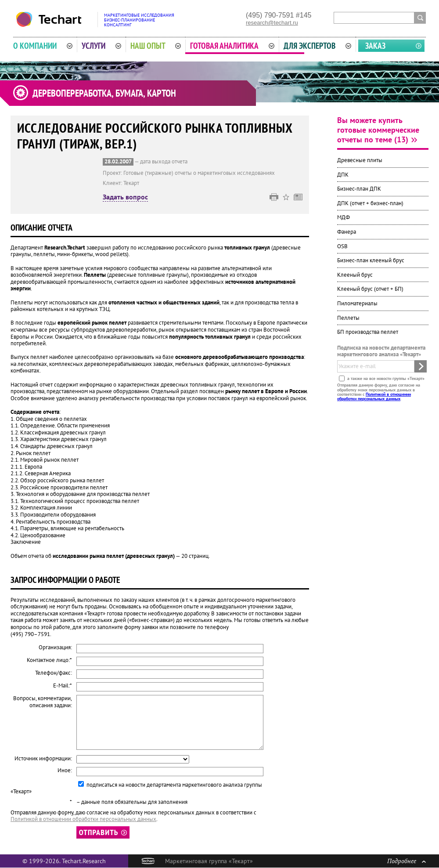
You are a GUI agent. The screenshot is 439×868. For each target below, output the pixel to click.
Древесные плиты (360, 160)
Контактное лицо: (49, 660)
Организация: (55, 647)
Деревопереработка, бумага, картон (104, 93)
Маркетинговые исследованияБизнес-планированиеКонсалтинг (139, 20)
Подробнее (407, 861)
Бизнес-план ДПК (359, 189)
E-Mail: (63, 686)
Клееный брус (355, 275)
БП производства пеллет (368, 332)
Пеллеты (348, 318)
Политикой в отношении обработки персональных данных (374, 396)
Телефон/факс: (54, 673)
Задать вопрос (125, 197)
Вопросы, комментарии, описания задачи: (43, 702)
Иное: (65, 770)
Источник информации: (43, 759)
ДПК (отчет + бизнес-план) (370, 203)
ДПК (343, 175)
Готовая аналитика (232, 46)
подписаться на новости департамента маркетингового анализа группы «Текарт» (136, 788)
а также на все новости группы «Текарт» (385, 378)
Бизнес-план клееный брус (371, 260)
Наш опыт (156, 46)
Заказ (375, 46)
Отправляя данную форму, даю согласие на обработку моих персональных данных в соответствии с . (379, 392)
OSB (342, 246)
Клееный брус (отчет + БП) (370, 289)
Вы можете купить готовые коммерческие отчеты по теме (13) (378, 130)
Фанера (347, 232)
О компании (43, 46)
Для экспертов (317, 46)
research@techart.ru (272, 23)
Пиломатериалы (357, 303)
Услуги (101, 46)
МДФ (344, 217)
